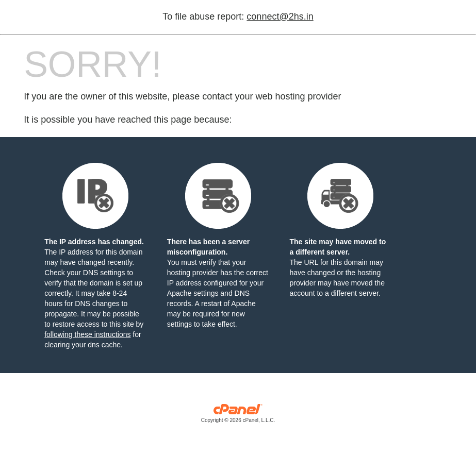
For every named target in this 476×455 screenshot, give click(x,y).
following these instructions (87, 334)
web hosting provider (298, 96)
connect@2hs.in (280, 16)
